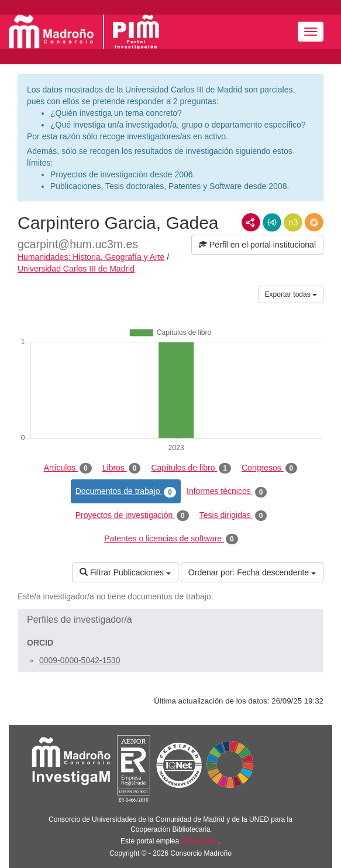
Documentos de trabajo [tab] (126, 492)
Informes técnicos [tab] (227, 492)
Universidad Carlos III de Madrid (76, 269)
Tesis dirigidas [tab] (233, 516)
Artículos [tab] (68, 468)
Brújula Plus (200, 841)
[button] (170, 620)
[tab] (170, 620)
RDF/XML (251, 222)
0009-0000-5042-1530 (80, 660)
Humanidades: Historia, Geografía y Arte (91, 257)
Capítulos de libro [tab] (191, 468)
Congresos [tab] (269, 468)
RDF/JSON (314, 222)
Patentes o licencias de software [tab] (171, 539)
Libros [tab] (122, 468)
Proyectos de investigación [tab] (132, 516)
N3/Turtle (293, 222)
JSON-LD (272, 222)
